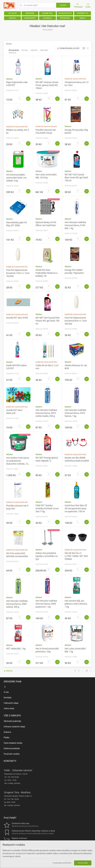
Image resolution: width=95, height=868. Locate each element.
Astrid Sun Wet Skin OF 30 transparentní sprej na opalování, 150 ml (76, 508)
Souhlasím (83, 863)
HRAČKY (12, 18)
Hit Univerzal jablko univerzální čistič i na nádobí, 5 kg (16, 178)
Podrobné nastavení (62, 863)
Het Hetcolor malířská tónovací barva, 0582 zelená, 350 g (17, 604)
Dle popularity (14, 50)
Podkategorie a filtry (68, 48)
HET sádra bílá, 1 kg (16, 649)
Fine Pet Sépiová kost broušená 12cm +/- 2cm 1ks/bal (18, 273)
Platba (7, 738)
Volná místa (9, 708)
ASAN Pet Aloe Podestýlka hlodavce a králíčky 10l (47, 273)
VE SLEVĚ (12, 13)
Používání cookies (12, 754)
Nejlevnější (44, 50)
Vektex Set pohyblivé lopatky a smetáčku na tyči (47, 556)
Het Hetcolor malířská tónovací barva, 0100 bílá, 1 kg (75, 225)
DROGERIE (30, 13)
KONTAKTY (10, 761)
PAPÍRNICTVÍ (83, 13)
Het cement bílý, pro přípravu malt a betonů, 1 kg (76, 604)
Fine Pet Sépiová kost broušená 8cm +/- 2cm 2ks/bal (76, 321)
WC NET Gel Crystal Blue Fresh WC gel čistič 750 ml (76, 178)
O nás (6, 692)
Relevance (12, 53)
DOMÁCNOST (30, 18)
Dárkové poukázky (12, 748)
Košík (88, 5)
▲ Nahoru (8, 671)
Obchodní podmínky (12, 721)
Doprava (7, 732)
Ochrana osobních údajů (14, 727)
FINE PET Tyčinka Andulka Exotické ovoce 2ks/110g (47, 508)
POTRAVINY (65, 18)
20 (87, 671)
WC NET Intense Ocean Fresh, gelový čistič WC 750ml (47, 85)
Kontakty (8, 698)
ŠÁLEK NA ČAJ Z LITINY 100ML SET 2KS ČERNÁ (76, 556)
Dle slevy (25, 50)
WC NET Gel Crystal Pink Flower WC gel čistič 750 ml (47, 321)
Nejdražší (34, 50)
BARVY (83, 18)
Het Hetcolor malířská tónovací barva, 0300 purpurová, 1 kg (46, 604)
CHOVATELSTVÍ (65, 13)
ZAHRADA (47, 18)
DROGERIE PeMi (13, 681)
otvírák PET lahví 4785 (17, 318)
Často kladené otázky (13, 743)
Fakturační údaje (11, 703)
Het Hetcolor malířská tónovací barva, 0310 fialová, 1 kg (75, 413)
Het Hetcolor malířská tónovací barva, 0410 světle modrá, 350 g (46, 413)
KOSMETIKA (47, 13)
